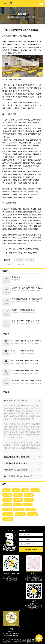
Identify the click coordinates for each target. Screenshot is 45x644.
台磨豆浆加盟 (31, 509)
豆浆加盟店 (9, 264)
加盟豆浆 (16, 490)
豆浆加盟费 (7, 509)
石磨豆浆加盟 (8, 514)
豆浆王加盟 (18, 495)
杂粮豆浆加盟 (19, 509)
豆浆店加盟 (19, 260)
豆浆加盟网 (29, 500)
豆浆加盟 (25, 490)
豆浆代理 (6, 490)
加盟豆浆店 (29, 495)
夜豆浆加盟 (30, 260)
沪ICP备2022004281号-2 (19, 642)
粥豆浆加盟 (7, 500)
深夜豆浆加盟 (20, 514)
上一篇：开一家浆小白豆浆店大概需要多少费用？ (21, 249)
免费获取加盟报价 (31, 550)
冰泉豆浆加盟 (32, 514)
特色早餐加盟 (20, 264)
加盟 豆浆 (17, 505)
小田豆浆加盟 (8, 519)
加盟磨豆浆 (7, 495)
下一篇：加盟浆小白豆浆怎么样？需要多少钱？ (20, 253)
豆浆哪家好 (18, 500)
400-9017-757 (25, 530)
